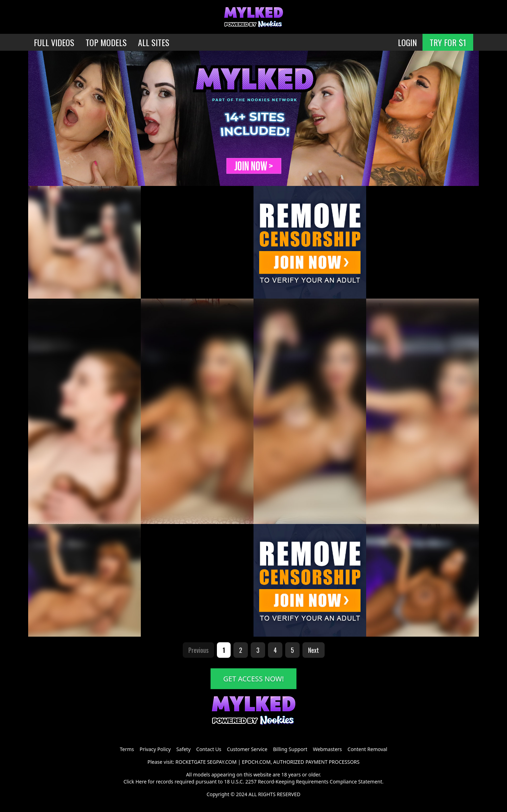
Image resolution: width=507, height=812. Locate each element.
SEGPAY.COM (222, 762)
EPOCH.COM (256, 762)
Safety (183, 749)
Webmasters (327, 749)
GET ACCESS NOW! (254, 679)
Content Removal (367, 749)
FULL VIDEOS (54, 42)
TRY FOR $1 (448, 42)
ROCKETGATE (190, 762)
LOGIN (407, 42)
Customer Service (247, 749)
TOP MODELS (106, 42)
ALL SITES (154, 42)
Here (141, 782)
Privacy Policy (155, 749)
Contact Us (209, 749)
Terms (127, 749)
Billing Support (290, 749)
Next (314, 650)
